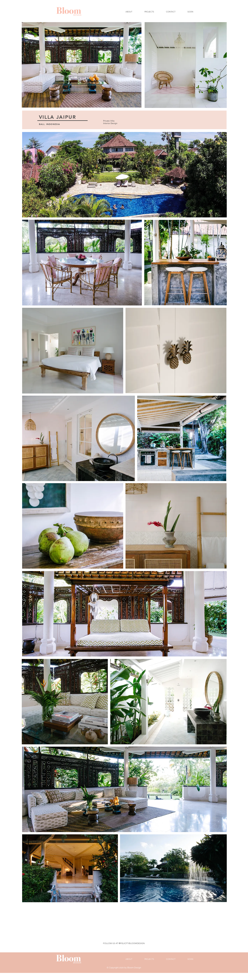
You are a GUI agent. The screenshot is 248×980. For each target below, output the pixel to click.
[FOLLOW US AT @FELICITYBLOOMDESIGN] (124, 943)
